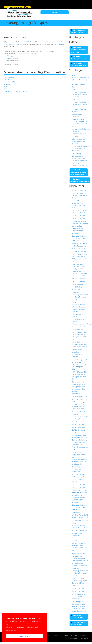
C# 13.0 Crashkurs (79, 279)
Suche (56, 636)
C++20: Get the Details (80, 397)
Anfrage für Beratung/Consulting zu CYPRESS (78, 50)
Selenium (17, 64)
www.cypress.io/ (9, 69)
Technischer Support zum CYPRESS (79, 65)
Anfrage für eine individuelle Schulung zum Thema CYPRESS (78, 172)
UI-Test (47, 51)
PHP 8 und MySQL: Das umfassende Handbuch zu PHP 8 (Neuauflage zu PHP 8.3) (80, 364)
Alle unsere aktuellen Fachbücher (79, 617)
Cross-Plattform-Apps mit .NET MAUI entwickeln (80, 287)
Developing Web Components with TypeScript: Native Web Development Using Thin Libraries (79, 606)
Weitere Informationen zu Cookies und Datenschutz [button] (22, 629)
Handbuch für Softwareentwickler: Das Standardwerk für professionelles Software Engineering (80, 561)
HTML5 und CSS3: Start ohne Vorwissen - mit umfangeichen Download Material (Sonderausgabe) (80, 495)
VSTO (28, 42)
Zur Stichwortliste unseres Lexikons (78, 31)
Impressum (73, 638)
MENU (55, 12)
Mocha (28, 54)
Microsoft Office (11, 44)
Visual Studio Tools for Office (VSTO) (15, 91)
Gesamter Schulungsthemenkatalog (80, 180)
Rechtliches (84, 638)
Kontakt (83, 636)
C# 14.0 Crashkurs (79, 215)
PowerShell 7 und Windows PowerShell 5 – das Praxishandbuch (80, 344)
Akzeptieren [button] (24, 636)
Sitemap (74, 636)
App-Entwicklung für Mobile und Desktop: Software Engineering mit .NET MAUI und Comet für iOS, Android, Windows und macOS (80, 442)
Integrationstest (12, 58)
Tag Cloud (65, 636)
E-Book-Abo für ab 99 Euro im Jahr (78, 624)
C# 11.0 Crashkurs (79, 484)
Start (49, 636)
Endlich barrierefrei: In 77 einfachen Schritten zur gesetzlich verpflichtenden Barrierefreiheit (80, 226)
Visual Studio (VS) (9, 82)
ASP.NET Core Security (80, 520)
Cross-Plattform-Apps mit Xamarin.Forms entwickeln (80, 596)
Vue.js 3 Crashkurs (79, 553)
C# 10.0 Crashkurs (79, 588)
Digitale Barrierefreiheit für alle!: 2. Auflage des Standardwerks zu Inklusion (79, 307)
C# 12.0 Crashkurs (79, 424)
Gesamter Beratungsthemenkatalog (80, 58)
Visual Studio (57, 42)
